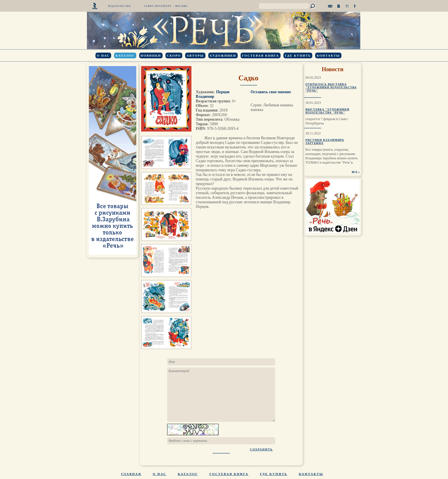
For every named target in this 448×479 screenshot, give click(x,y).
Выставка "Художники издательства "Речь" (327, 111)
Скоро (174, 55)
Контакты (328, 55)
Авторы (195, 55)
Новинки (151, 55)
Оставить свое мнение (271, 92)
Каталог (125, 55)
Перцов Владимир (213, 94)
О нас (103, 55)
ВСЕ (355, 172)
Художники (223, 55)
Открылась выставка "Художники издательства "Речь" (331, 87)
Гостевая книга (261, 55)
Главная (131, 474)
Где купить (298, 55)
